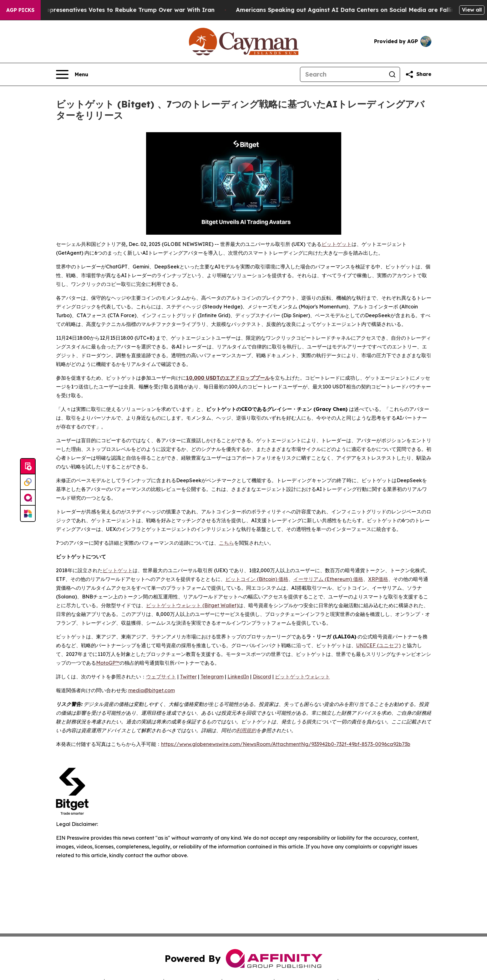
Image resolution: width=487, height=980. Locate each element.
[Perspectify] (28, 482)
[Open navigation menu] (72, 74)
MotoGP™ (108, 663)
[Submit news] (28, 467)
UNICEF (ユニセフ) (378, 645)
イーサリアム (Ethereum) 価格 (328, 579)
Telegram (212, 677)
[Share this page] (418, 74)
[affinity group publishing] (28, 498)
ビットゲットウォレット (302, 677)
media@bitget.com (152, 690)
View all (472, 10)
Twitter (188, 677)
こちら (226, 543)
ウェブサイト (161, 677)
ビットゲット (337, 244)
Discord (262, 677)
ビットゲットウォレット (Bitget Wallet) (192, 605)
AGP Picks (20, 10)
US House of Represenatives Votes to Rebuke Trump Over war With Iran (120, 10)
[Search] (342, 74)
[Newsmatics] (28, 513)
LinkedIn (238, 677)
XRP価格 (378, 579)
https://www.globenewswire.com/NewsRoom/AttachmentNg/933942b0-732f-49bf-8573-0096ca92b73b (286, 744)
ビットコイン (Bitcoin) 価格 (257, 579)
